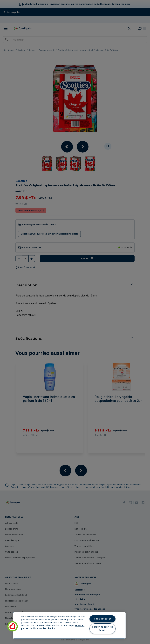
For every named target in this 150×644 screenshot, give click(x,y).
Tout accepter (102, 619)
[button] (13, 626)
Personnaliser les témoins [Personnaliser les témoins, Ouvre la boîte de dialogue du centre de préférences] (102, 629)
